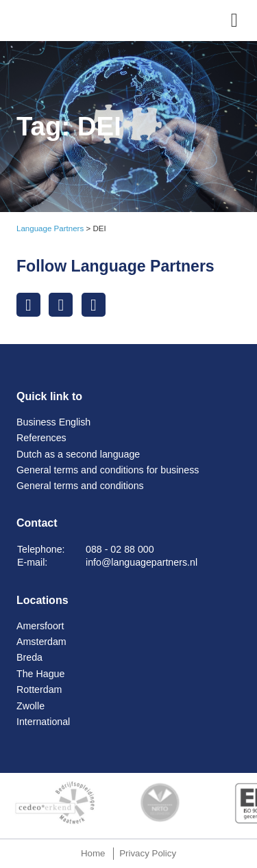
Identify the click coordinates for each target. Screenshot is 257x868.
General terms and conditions (80, 486)
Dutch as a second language (78, 454)
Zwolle (30, 706)
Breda (29, 657)
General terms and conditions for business (108, 470)
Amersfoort (40, 626)
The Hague (40, 674)
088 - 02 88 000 (120, 549)
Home (93, 853)
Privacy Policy (148, 853)
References (41, 438)
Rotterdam (39, 689)
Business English (53, 422)
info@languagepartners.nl (142, 562)
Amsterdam (41, 642)
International (43, 722)
